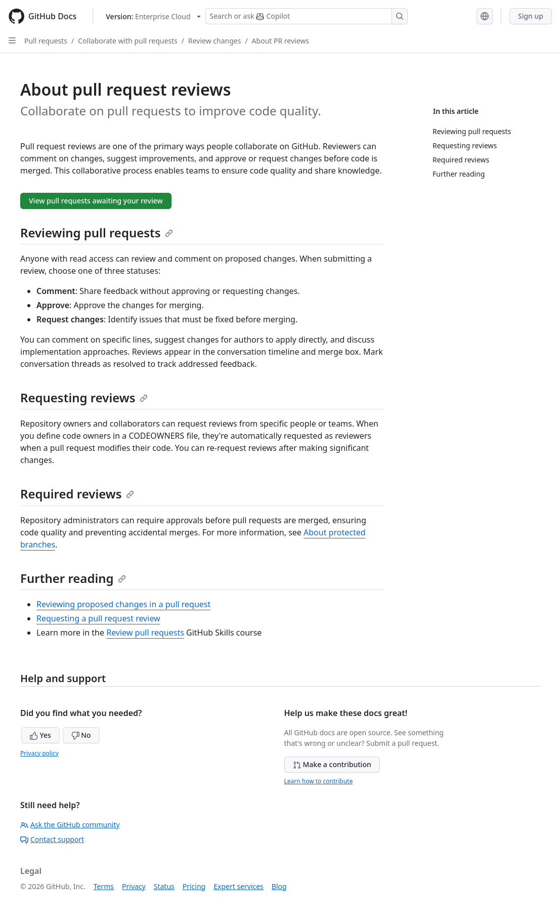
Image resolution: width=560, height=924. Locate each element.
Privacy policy (39, 753)
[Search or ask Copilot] (307, 16)
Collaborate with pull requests (128, 41)
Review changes (214, 41)
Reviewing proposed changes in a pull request (123, 604)
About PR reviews (281, 41)
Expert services (239, 886)
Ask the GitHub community (70, 825)
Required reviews (77, 494)
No (81, 735)
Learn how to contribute (319, 781)
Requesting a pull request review (98, 618)
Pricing (194, 886)
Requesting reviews (84, 397)
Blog (279, 886)
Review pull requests (145, 633)
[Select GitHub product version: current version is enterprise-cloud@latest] (153, 16)
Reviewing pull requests (97, 233)
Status (164, 886)
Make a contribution (332, 764)
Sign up (531, 16)
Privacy (134, 886)
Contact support (52, 839)
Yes (40, 735)
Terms (104, 886)
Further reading (73, 578)
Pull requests (46, 41)
